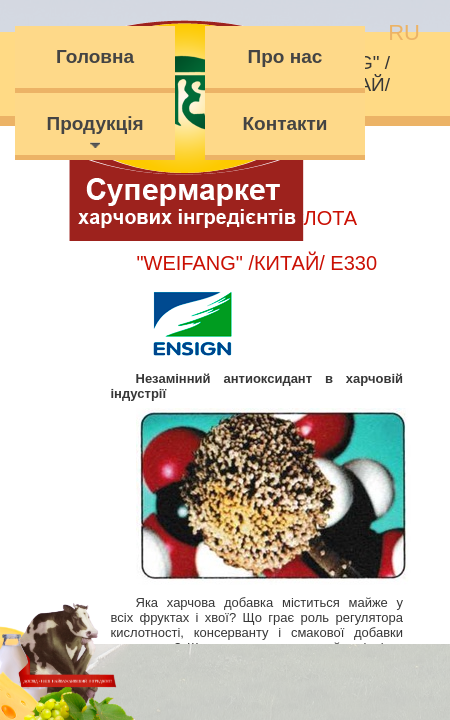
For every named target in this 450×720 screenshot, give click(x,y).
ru (404, 32)
